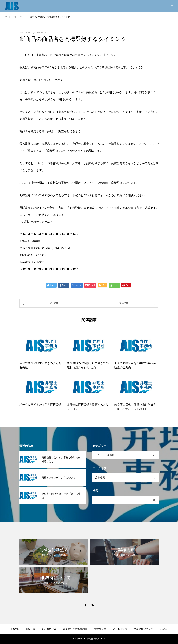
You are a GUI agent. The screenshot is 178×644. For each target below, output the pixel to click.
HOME (15, 629)
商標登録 (30, 629)
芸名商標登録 (49, 629)
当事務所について (144, 629)
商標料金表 (100, 629)
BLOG (163, 629)
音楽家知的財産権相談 (75, 629)
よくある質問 (120, 629)
